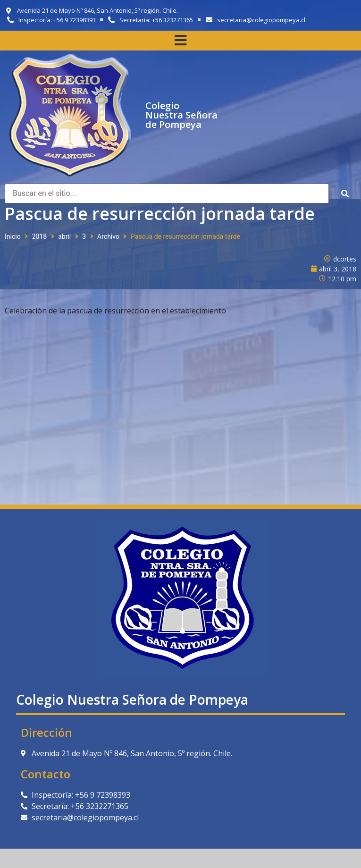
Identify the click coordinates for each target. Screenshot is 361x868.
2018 (39, 236)
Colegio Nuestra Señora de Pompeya (181, 115)
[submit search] (345, 194)
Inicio (13, 236)
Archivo (108, 236)
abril (64, 236)
